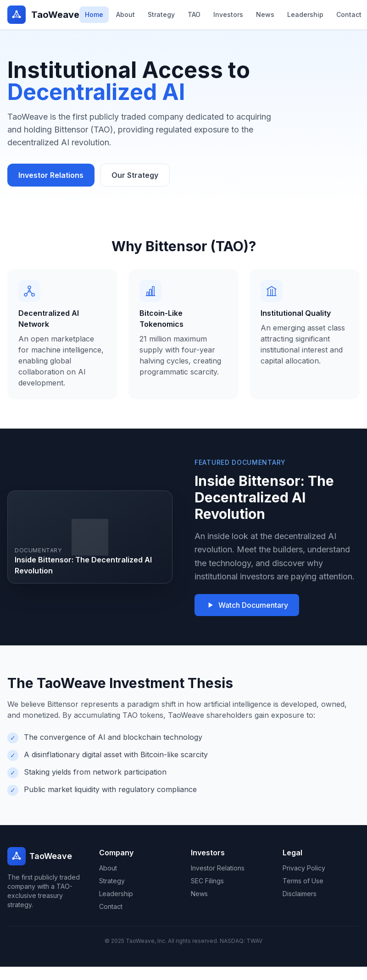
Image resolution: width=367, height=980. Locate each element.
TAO (194, 14)
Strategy (161, 14)
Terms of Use (303, 881)
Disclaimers (300, 894)
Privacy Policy (304, 868)
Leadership (305, 14)
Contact (349, 14)
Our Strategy (135, 175)
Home (94, 14)
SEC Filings (207, 881)
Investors (228, 14)
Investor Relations (51, 175)
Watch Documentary (247, 605)
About (125, 14)
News (265, 14)
